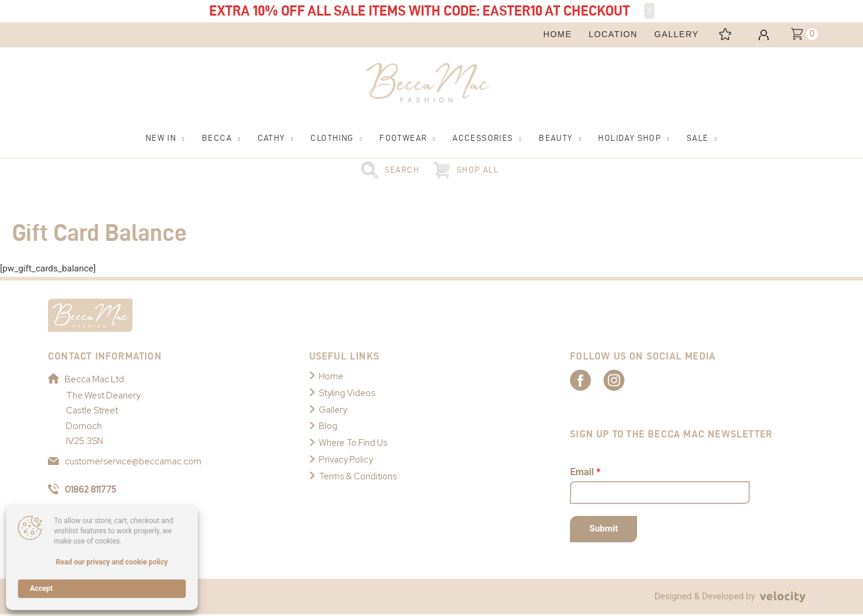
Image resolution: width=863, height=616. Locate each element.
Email (585, 473)
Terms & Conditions (359, 477)
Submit (604, 530)
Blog (328, 427)
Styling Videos (348, 394)
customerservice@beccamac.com (126, 462)
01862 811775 (85, 491)
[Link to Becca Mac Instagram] (633, 381)
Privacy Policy (347, 460)
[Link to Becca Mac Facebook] (591, 381)
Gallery (333, 410)
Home (331, 377)
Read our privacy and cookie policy (112, 562)
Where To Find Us (354, 443)
